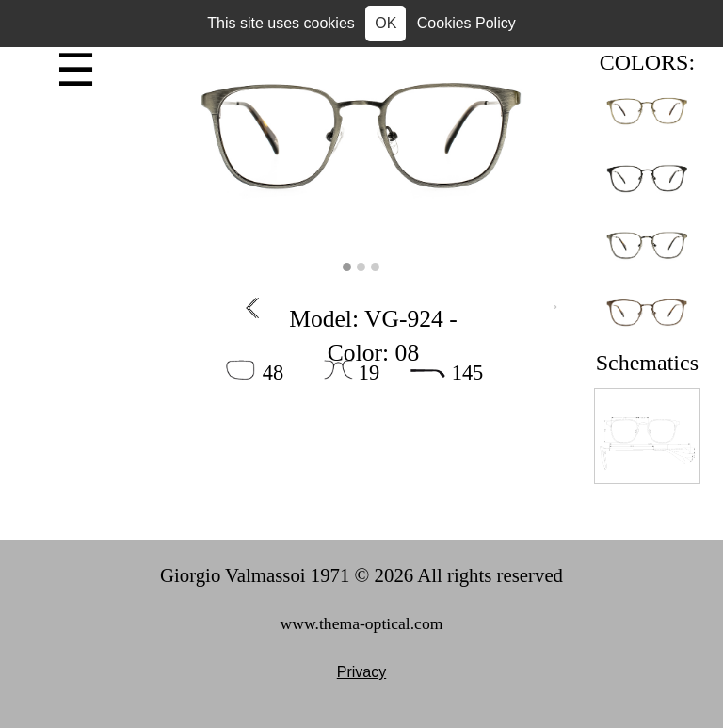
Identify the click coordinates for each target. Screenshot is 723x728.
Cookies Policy (466, 23)
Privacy (361, 672)
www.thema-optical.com (362, 623)
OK (386, 23)
